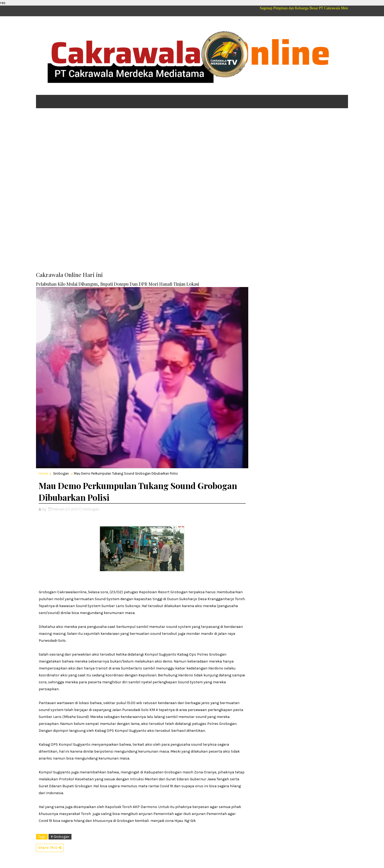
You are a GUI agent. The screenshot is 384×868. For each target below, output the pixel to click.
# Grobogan (60, 837)
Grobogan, (91, 509)
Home (43, 473)
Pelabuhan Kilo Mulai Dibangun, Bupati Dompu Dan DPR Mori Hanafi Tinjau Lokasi (117, 284)
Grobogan (61, 473)
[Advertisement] (192, 154)
